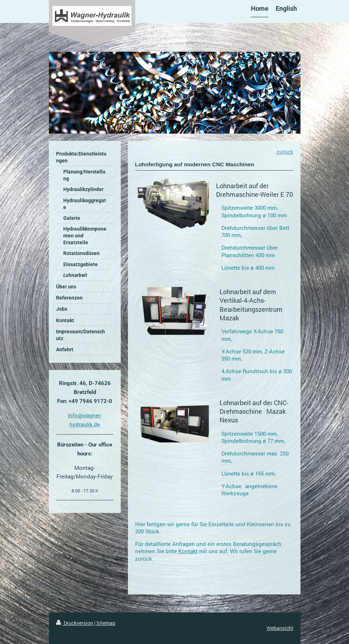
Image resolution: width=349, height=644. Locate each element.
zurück (285, 152)
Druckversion (75, 623)
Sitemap (106, 623)
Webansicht (280, 628)
